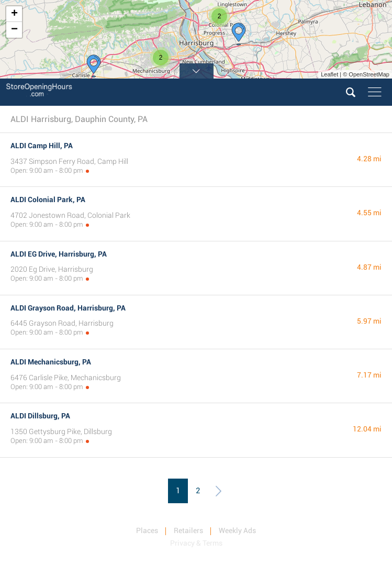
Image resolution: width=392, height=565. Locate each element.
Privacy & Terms (196, 543)
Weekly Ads (237, 530)
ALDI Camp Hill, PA (42, 146)
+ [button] (14, 14)
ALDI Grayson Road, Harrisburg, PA (68, 308)
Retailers (188, 530)
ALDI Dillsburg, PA (40, 416)
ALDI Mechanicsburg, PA (51, 362)
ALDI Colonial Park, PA (48, 200)
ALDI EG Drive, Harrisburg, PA (59, 254)
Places (147, 530)
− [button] (14, 30)
